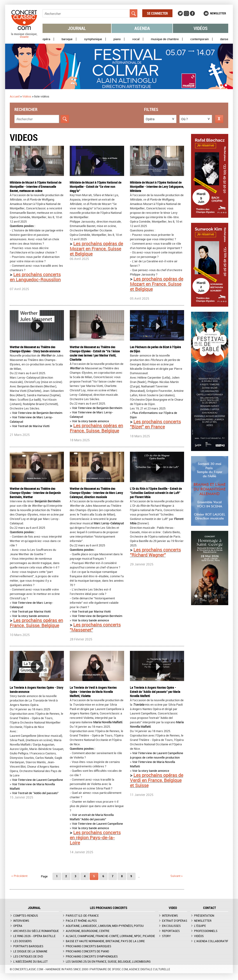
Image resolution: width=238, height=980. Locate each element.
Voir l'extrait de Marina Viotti (31, 426)
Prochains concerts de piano (87, 951)
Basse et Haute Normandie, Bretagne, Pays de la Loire (105, 941)
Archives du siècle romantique (36, 931)
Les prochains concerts (109, 908)
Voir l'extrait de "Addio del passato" (36, 793)
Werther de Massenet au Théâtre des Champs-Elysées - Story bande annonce (35, 349)
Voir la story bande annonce (91, 421)
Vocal (136, 39)
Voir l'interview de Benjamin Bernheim (37, 413)
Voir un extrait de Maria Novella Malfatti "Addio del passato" (92, 817)
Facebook (192, 13)
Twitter (180, 13)
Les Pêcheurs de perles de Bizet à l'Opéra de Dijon (155, 349)
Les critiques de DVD (28, 956)
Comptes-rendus (26, 915)
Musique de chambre (165, 39)
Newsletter (218, 13)
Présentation (204, 915)
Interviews (21, 921)
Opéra (46, 39)
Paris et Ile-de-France (82, 915)
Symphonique (93, 39)
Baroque (67, 39)
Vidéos (201, 28)
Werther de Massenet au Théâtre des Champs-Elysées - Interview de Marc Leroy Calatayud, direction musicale (96, 493)
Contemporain (200, 39)
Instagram (186, 13)
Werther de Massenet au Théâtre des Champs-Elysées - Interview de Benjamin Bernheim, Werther (35, 493)
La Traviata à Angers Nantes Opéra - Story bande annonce (36, 690)
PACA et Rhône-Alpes (81, 921)
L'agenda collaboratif (211, 941)
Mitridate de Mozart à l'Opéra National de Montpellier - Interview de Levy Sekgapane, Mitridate (157, 187)
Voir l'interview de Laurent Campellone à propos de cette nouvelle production (157, 755)
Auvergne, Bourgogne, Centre (88, 931)
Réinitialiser (219, 119)
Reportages (171, 931)
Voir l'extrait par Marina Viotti (31, 611)
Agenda (142, 28)
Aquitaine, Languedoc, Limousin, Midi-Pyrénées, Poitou (105, 926)
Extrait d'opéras (175, 921)
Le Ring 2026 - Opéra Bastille (34, 936)
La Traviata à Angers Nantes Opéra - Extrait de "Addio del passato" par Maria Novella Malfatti (155, 692)
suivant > (177, 876)
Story (166, 936)
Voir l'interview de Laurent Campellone (38, 780)
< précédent (19, 876)
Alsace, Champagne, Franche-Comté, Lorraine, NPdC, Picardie (110, 936)
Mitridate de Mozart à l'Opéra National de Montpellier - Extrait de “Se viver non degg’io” (96, 187)
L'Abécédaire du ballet (30, 961)
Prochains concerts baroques (88, 946)
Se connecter (157, 13)
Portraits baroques (28, 946)
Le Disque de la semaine (30, 951)
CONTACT (210, 908)
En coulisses (171, 926)
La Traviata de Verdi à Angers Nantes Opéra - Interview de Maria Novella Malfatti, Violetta (93, 692)
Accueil (15, 96)
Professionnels (206, 931)
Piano (117, 39)
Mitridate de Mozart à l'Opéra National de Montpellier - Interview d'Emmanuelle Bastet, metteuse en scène (36, 187)
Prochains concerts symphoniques (92, 956)
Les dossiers (22, 941)
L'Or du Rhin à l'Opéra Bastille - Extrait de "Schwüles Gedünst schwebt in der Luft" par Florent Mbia (156, 493)
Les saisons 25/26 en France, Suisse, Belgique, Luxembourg (108, 961)
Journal (77, 28)
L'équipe (200, 926)
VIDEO (173, 908)
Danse (224, 39)
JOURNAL (34, 908)
